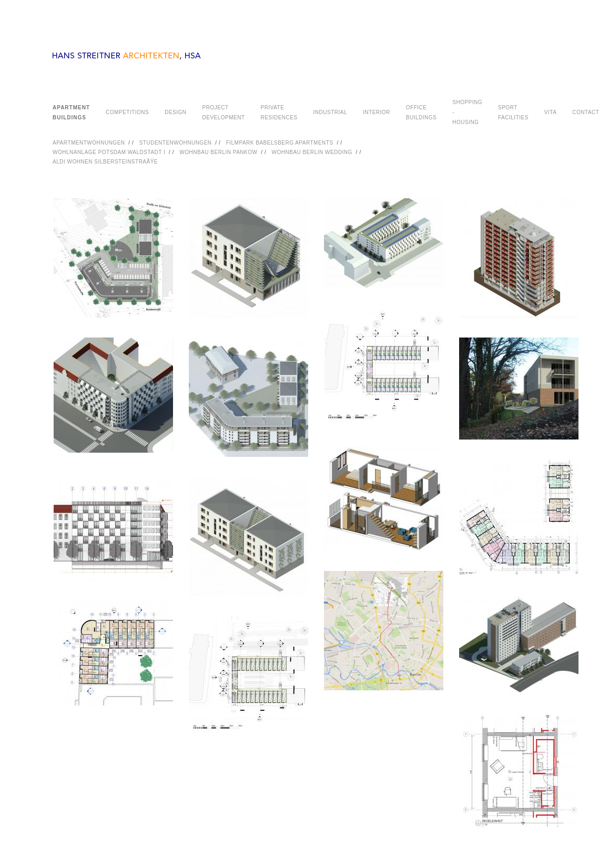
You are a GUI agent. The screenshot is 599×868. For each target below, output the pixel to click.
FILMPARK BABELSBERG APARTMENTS (280, 143)
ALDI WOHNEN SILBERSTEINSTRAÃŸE (105, 162)
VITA (550, 112)
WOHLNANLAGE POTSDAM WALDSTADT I (109, 152)
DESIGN (175, 112)
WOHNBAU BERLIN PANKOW (218, 152)
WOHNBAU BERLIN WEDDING (312, 152)
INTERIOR (377, 112)
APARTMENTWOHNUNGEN (89, 143)
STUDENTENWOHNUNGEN (176, 143)
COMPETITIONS (127, 112)
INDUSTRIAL (330, 112)
